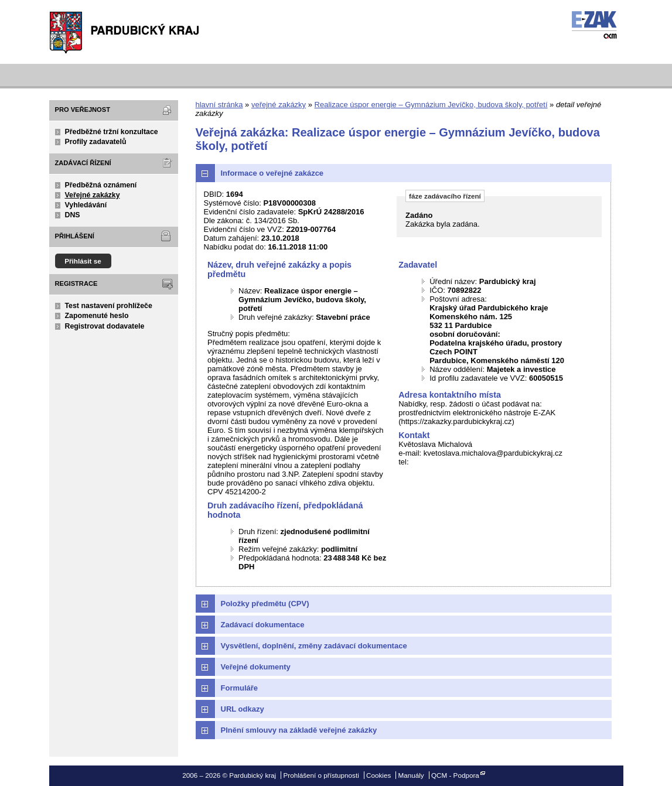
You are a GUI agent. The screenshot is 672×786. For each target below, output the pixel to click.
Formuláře (240, 688)
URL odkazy (243, 709)
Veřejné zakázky (93, 195)
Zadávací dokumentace (263, 625)
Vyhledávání (86, 205)
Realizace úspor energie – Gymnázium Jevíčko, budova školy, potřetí (431, 105)
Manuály (411, 775)
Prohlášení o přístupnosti (321, 775)
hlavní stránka (219, 105)
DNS (73, 215)
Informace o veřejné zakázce (272, 173)
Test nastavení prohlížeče (109, 306)
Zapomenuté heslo (97, 316)
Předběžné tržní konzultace (112, 132)
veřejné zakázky (279, 105)
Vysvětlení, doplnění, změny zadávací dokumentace (314, 646)
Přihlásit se (83, 261)
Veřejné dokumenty (256, 667)
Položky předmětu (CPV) (265, 604)
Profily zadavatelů (96, 142)
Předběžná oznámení (101, 185)
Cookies (378, 775)
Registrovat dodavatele (105, 326)
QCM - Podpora (455, 775)
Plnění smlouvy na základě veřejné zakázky (299, 730)
